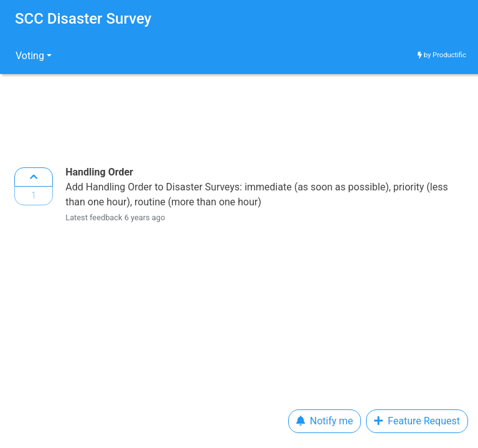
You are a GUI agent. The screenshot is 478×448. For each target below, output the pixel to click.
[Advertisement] (239, 117)
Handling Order (99, 172)
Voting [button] (30, 56)
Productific (449, 55)
